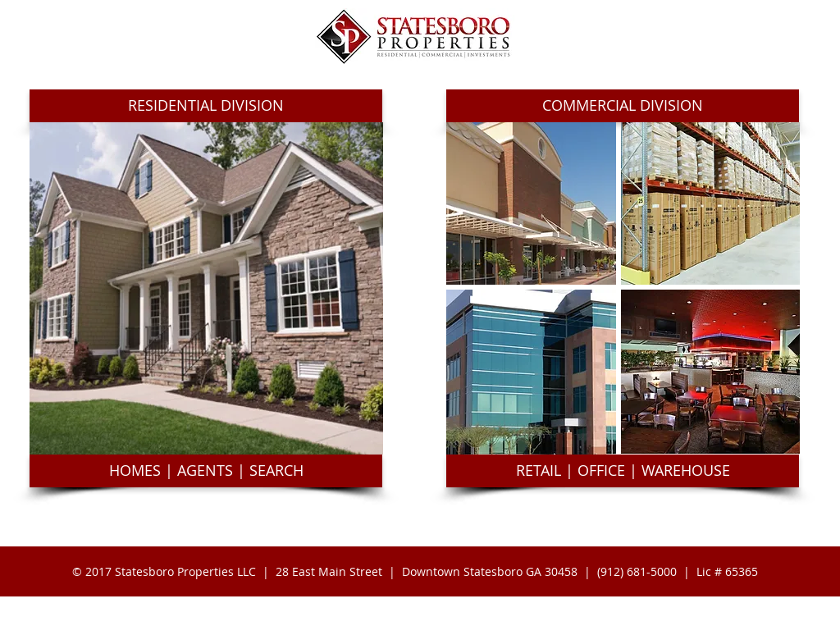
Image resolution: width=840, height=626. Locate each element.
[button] (206, 106)
